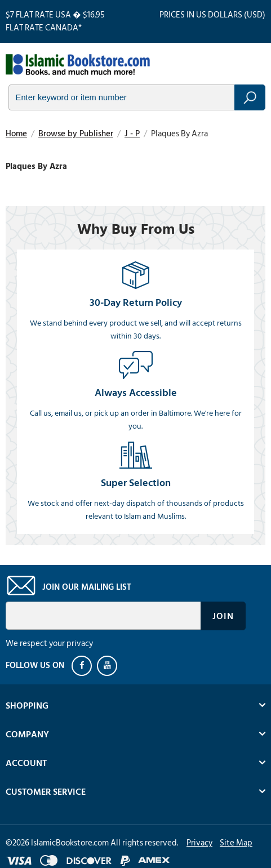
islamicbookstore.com (78, 65)
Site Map (236, 843)
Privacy (199, 843)
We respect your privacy (49, 644)
